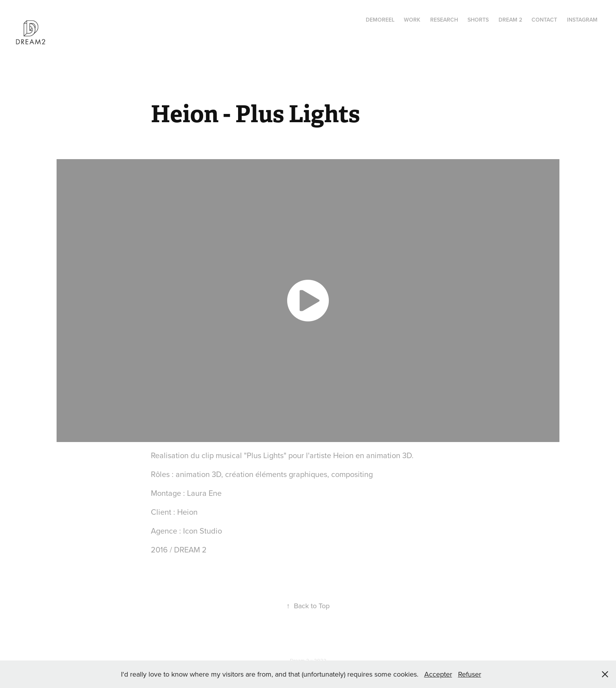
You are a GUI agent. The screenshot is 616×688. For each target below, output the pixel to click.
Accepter (438, 674)
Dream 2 (510, 20)
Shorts (478, 20)
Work (412, 20)
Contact (544, 20)
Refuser (470, 674)
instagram (582, 20)
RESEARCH (444, 20)
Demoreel (380, 20)
